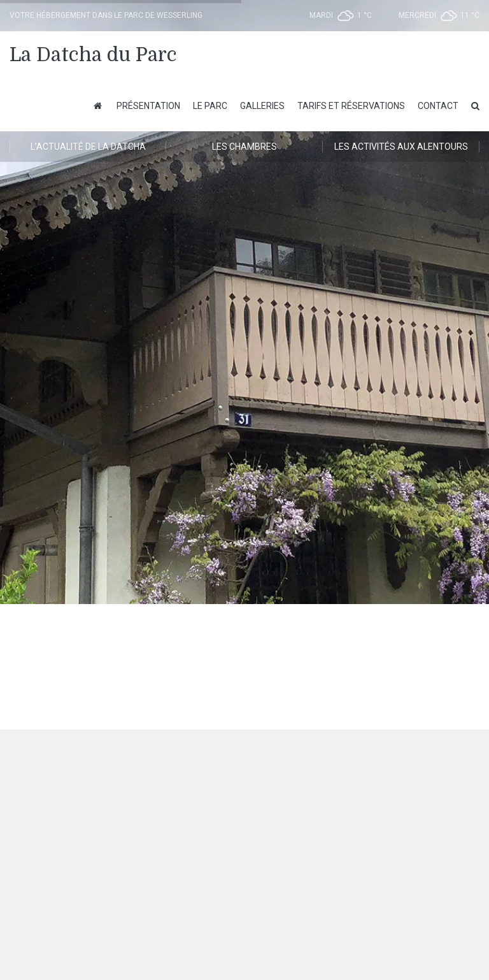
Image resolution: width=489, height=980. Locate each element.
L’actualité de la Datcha (88, 147)
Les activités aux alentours (401, 147)
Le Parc (210, 106)
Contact (438, 106)
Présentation (148, 106)
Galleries (262, 106)
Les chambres (244, 147)
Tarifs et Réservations (351, 106)
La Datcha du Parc (93, 55)
